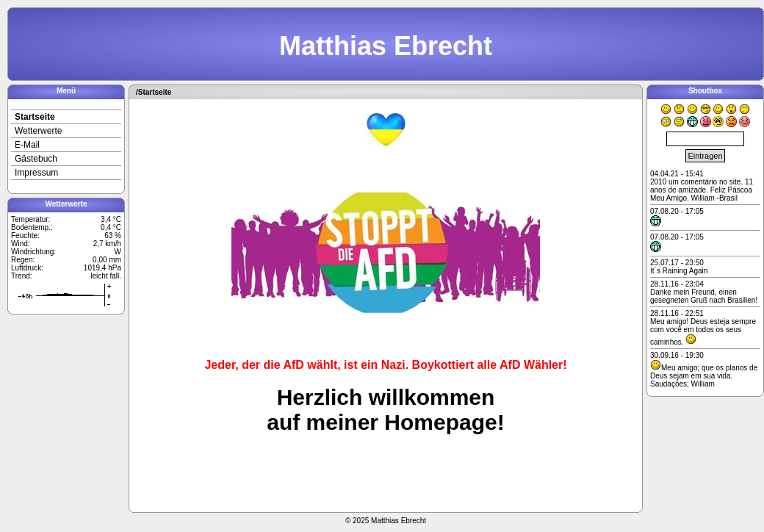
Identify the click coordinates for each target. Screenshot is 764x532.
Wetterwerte (38, 131)
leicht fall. (106, 276)
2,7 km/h (107, 244)
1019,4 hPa (102, 268)
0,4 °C (111, 227)
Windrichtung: (33, 252)
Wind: (21, 244)
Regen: (23, 260)
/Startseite (154, 92)
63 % (113, 236)
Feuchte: (25, 236)
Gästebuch (36, 159)
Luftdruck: (27, 268)
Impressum (36, 173)
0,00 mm (107, 260)
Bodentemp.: (32, 227)
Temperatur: (30, 219)
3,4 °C (111, 219)
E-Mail (27, 145)
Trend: (22, 276)
